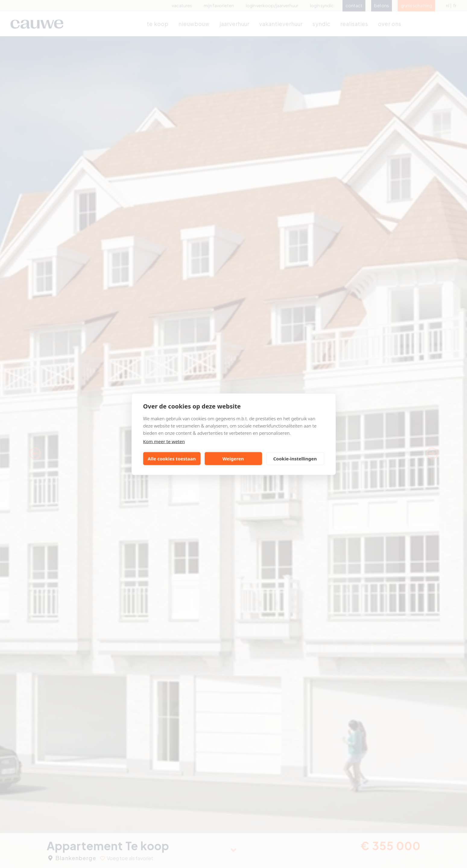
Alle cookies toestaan (172, 459)
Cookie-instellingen (295, 459)
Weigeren (233, 459)
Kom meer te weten (164, 441)
